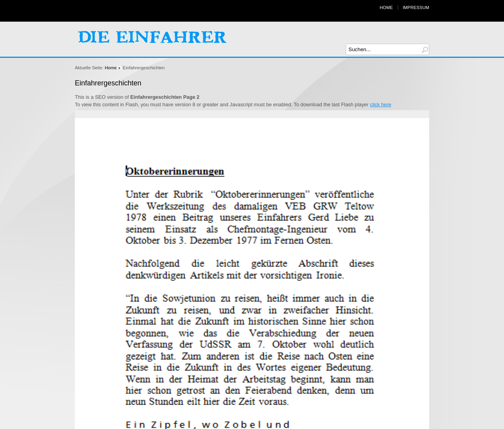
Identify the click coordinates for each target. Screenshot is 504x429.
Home (386, 7)
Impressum (416, 7)
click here (381, 104)
